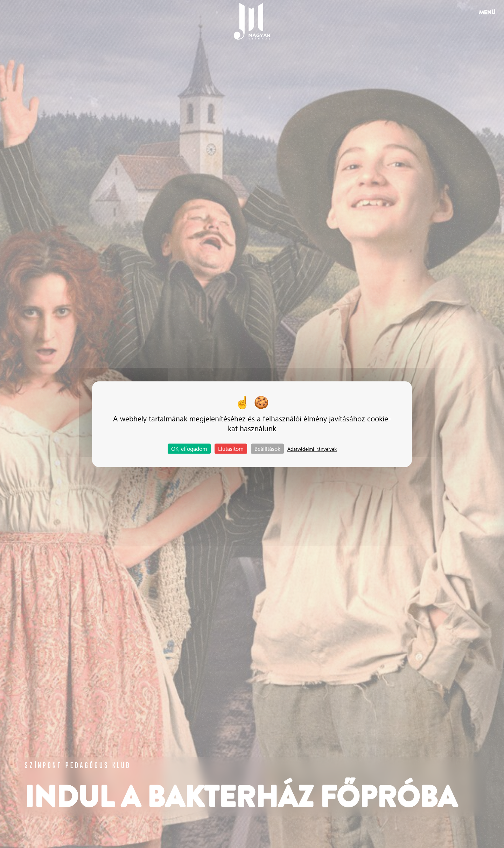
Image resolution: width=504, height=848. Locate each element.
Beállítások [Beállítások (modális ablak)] (267, 449)
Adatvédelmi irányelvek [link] (312, 449)
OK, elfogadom (189, 449)
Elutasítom (231, 449)
